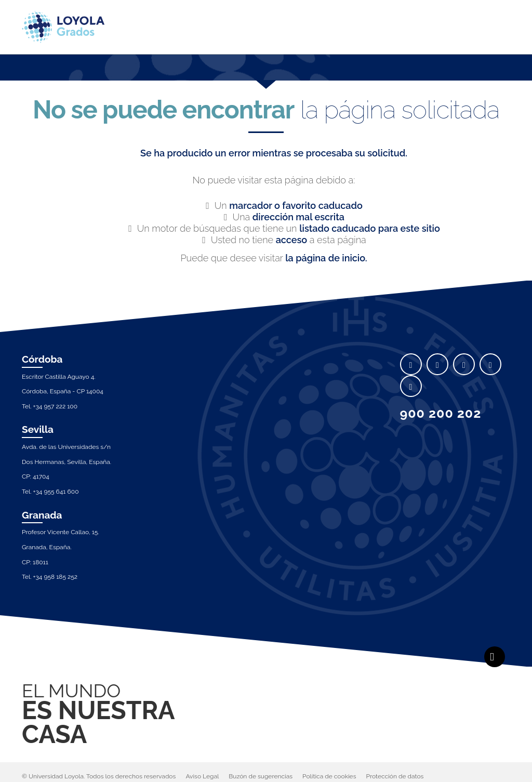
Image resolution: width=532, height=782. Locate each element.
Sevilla (38, 429)
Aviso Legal (202, 776)
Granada (42, 515)
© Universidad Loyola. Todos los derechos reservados (99, 776)
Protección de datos (395, 776)
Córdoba (42, 359)
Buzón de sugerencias (261, 776)
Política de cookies (329, 776)
